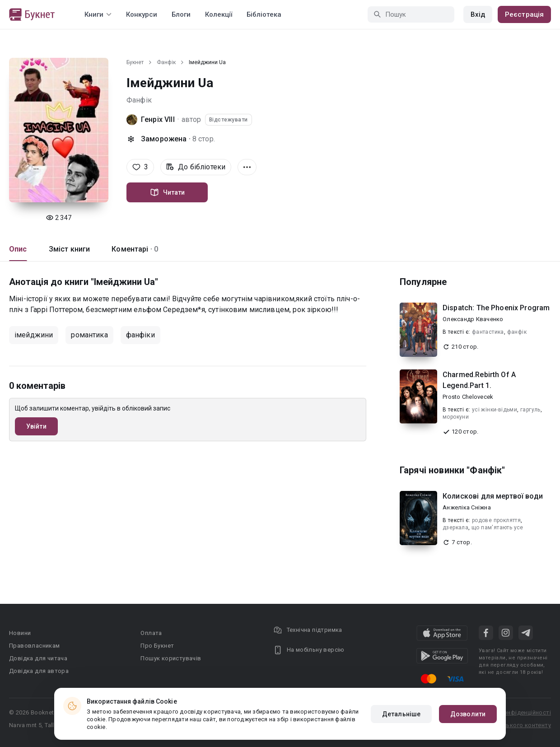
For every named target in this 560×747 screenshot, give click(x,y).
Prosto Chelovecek (468, 397)
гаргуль (530, 410)
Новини (20, 633)
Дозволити (468, 714)
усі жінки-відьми (495, 410)
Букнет (135, 62)
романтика (89, 335)
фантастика (488, 332)
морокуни (456, 417)
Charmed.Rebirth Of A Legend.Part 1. (479, 380)
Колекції (219, 14)
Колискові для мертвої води (493, 496)
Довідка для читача (38, 658)
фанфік (517, 332)
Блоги (181, 14)
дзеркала (455, 528)
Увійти (36, 426)
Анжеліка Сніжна (467, 507)
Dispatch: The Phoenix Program (496, 308)
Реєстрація (524, 14)
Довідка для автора (39, 671)
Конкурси (142, 14)
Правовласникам (35, 646)
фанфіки (140, 335)
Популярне (423, 282)
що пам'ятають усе (497, 528)
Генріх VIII (158, 119)
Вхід (478, 14)
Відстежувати (229, 120)
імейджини (34, 335)
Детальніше (401, 714)
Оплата (151, 633)
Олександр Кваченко (473, 319)
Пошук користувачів (171, 658)
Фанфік (166, 62)
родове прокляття (496, 520)
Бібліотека (264, 14)
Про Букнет (157, 646)
